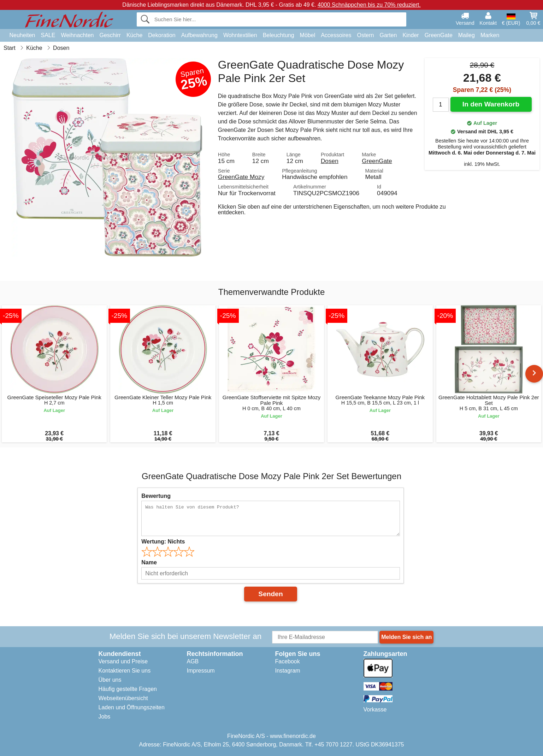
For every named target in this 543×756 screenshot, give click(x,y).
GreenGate (439, 35)
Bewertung (156, 496)
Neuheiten (22, 35)
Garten (388, 35)
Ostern (365, 35)
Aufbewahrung (199, 35)
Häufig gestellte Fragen (128, 689)
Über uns (110, 680)
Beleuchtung (279, 35)
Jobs (105, 717)
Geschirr (110, 35)
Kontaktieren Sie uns (125, 671)
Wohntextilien (240, 35)
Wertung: (163, 542)
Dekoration (162, 35)
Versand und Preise (123, 661)
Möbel (308, 35)
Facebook (288, 661)
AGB (193, 661)
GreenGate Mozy (241, 177)
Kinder (411, 35)
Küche (134, 35)
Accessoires (336, 35)
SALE (48, 35)
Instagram (288, 671)
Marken (490, 35)
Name (149, 562)
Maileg (467, 35)
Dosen (330, 161)
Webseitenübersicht (123, 698)
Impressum (201, 671)
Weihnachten (77, 35)
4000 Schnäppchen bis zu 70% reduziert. (369, 5)
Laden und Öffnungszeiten (132, 707)
